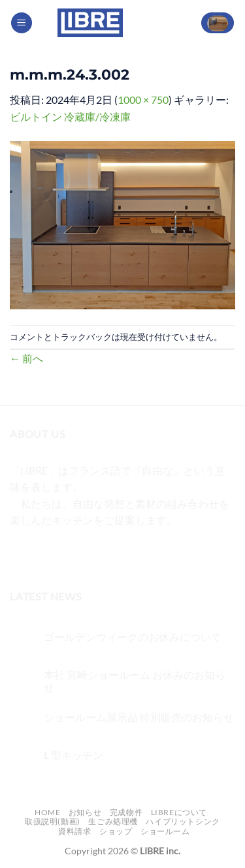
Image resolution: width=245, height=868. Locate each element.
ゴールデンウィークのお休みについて (133, 637)
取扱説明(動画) (53, 821)
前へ (26, 358)
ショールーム (165, 831)
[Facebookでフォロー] (22, 553)
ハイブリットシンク (183, 821)
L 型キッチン (73, 755)
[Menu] (22, 23)
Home (47, 812)
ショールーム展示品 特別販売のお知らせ (139, 717)
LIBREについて (179, 812)
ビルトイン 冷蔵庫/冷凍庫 (70, 116)
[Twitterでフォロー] (69, 553)
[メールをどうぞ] (92, 553)
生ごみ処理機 (113, 821)
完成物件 (126, 812)
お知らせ (85, 812)
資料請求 (74, 831)
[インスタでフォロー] (45, 553)
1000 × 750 (143, 100)
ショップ (116, 831)
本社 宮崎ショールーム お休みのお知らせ (135, 681)
